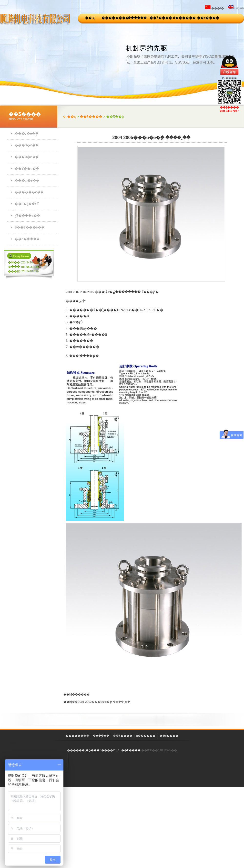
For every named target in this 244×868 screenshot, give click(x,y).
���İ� (214, 8)
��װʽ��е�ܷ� (27, 169)
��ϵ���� (208, 18)
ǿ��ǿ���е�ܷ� (30, 227)
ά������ (184, 18)
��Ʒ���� (161, 18)
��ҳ (71, 117)
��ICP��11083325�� (159, 750)
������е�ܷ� (29, 192)
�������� (113, 18)
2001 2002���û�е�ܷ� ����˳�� (104, 702)
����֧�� (137, 18)
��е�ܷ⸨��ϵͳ (27, 204)
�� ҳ (90, 18)
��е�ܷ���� (27, 239)
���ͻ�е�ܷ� (27, 133)
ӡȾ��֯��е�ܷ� (27, 216)
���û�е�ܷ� (27, 145)
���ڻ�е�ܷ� (27, 180)
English (236, 8)
